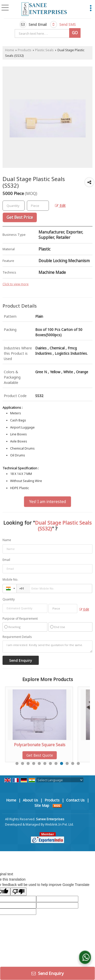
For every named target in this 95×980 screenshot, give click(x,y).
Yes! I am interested (48, 502)
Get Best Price (20, 217)
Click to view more (16, 284)
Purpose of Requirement (20, 619)
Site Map (42, 805)
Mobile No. (10, 580)
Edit (60, 206)
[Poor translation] (18, 892)
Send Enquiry (48, 973)
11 (73, 763)
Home (10, 50)
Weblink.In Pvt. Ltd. (59, 824)
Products (25, 50)
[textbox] (43, 33)
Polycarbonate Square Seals (49, 745)
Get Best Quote (49, 755)
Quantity (9, 599)
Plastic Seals (44, 50)
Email (6, 560)
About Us (30, 800)
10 (67, 763)
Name (7, 540)
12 (78, 763)
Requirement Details (17, 637)
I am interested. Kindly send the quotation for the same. (48, 647)
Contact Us (75, 800)
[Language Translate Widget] (60, 780)
